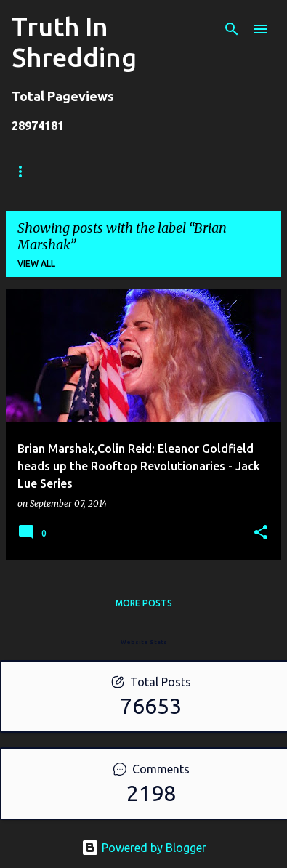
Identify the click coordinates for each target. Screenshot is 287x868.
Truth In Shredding (74, 42)
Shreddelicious (173, 171)
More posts (144, 603)
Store (86, 171)
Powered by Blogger (144, 848)
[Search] (232, 29)
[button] (261, 533)
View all (36, 264)
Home (25, 171)
